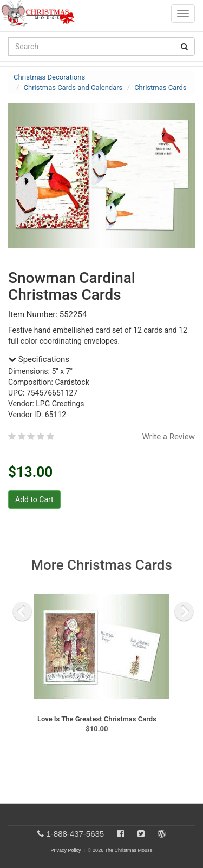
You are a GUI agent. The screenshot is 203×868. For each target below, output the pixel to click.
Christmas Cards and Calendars (73, 87)
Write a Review (168, 437)
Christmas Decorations (49, 77)
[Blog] (162, 834)
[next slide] (184, 611)
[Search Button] (184, 47)
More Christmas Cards (101, 565)
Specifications (39, 359)
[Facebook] (120, 834)
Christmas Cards (160, 87)
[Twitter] (141, 834)
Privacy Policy (66, 850)
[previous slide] (22, 611)
